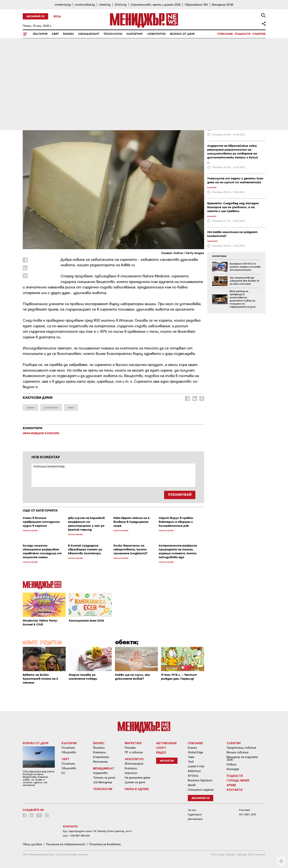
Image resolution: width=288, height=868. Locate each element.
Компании (100, 752)
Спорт (161, 748)
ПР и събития (134, 752)
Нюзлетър (167, 761)
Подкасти (243, 34)
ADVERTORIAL (219, 256)
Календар (233, 769)
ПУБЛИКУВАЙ (180, 495)
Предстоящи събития (241, 748)
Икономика (100, 762)
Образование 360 (196, 5)
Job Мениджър (103, 782)
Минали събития (238, 752)
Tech (191, 762)
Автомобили (166, 743)
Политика (68, 748)
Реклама (130, 748)
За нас (192, 810)
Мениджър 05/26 (223, 5)
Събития (259, 34)
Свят (55, 34)
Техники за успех (104, 778)
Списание (225, 34)
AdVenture (194, 771)
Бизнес (69, 34)
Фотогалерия (134, 764)
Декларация (195, 819)
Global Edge (195, 752)
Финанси (99, 748)
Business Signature (200, 780)
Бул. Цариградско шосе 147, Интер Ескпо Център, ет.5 (97, 831)
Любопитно (157, 34)
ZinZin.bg (121, 5)
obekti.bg (105, 5)
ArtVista (193, 776)
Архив (192, 785)
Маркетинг (135, 34)
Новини (232, 764)
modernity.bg (63, 5)
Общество (69, 752)
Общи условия (32, 844)
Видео (161, 752)
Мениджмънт (89, 34)
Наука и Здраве (37, 97)
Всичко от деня (182, 34)
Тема (191, 757)
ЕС (63, 773)
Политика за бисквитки (105, 844)
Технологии (113, 34)
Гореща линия (238, 780)
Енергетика (101, 757)
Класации (131, 768)
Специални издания (201, 790)
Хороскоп (131, 773)
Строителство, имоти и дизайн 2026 (156, 5)
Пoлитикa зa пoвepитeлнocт (66, 844)
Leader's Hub (196, 766)
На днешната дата (137, 778)
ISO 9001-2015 (248, 814)
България (40, 34)
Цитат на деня (135, 782)
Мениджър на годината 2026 (242, 758)
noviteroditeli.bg (85, 5)
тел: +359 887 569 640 (76, 836)
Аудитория (195, 814)
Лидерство (100, 773)
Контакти (234, 790)
